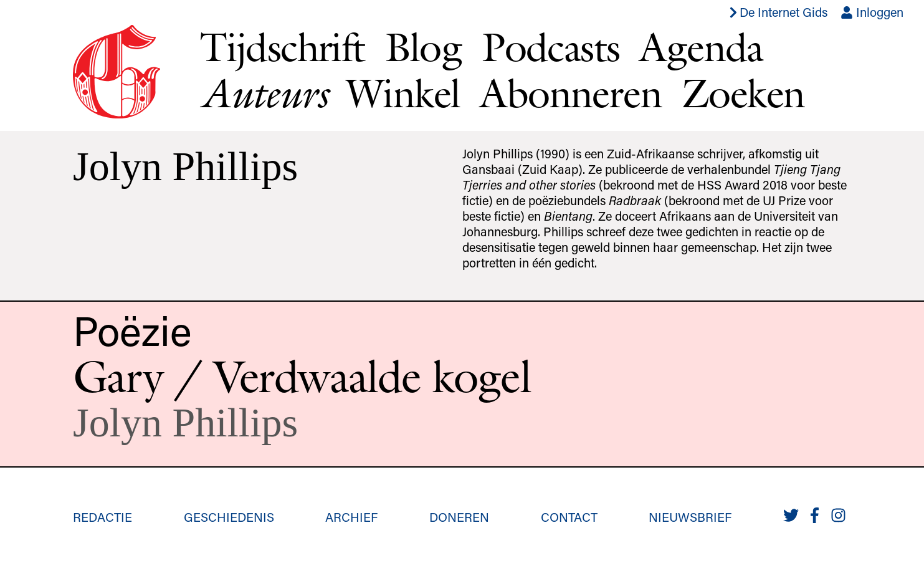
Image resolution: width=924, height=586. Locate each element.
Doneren (459, 517)
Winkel (403, 93)
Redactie (102, 517)
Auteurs (263, 93)
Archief (351, 517)
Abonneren (571, 93)
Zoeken (743, 93)
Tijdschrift (282, 47)
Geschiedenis (229, 517)
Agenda (701, 47)
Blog (424, 47)
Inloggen (872, 12)
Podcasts (550, 47)
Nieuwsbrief (690, 517)
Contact (569, 517)
